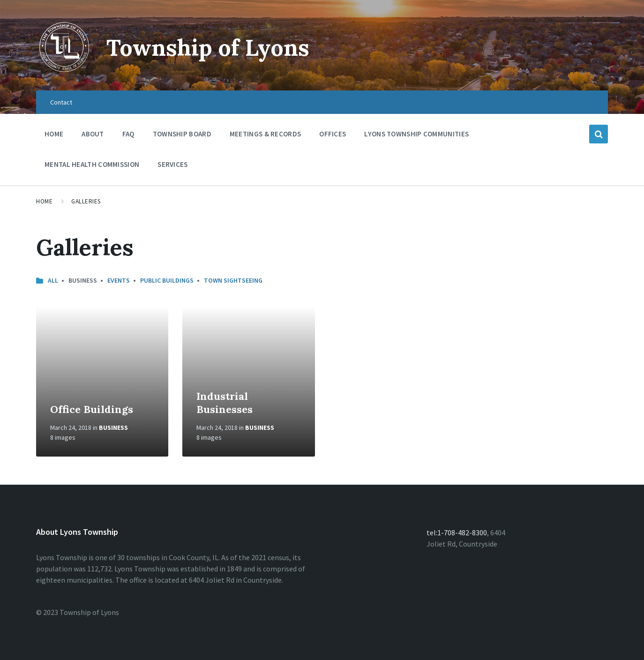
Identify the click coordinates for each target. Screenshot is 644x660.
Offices (333, 136)
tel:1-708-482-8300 (457, 532)
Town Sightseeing (233, 280)
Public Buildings (167, 280)
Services (172, 167)
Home (54, 134)
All (53, 280)
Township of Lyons (208, 48)
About (93, 134)
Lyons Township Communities (416, 134)
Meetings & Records (265, 136)
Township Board (182, 134)
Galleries (86, 201)
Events (119, 280)
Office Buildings (92, 409)
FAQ (128, 134)
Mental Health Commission (92, 164)
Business (113, 427)
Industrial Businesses (225, 403)
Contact (61, 102)
